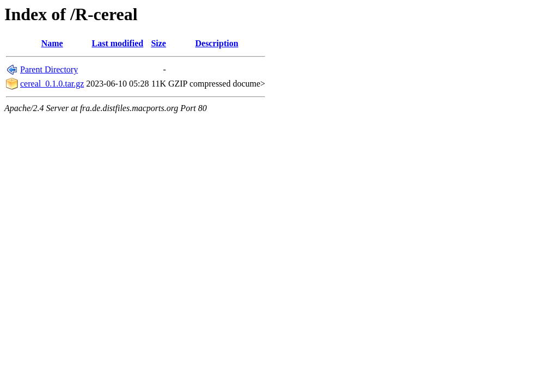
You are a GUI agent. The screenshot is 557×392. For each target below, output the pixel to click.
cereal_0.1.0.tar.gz (52, 84)
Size (158, 43)
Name (52, 43)
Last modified (118, 43)
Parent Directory (49, 69)
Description (216, 43)
